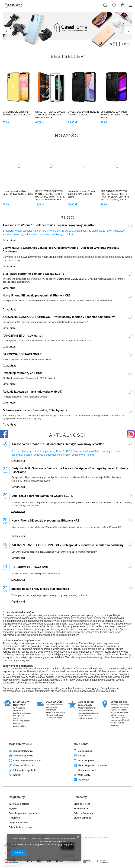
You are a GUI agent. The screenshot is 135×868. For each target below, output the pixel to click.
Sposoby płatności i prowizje (23, 813)
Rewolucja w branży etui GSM (22, 373)
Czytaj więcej (9, 240)
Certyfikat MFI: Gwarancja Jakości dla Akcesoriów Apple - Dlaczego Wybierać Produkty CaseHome (61, 250)
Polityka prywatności (19, 822)
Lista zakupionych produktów (93, 765)
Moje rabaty (84, 775)
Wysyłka (13, 808)
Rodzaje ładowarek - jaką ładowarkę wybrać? (33, 392)
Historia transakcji (87, 770)
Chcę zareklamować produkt (28, 761)
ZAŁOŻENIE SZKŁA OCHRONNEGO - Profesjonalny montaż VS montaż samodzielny (59, 317)
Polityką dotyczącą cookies (25, 842)
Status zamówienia (23, 751)
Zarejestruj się (85, 751)
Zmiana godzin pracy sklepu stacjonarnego (40, 589)
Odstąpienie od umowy (20, 827)
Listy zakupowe (86, 761)
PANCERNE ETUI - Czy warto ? (23, 336)
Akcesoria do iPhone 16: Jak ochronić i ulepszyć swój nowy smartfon (49, 225)
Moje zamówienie (20, 744)
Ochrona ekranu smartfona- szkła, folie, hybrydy (35, 410)
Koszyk (82, 756)
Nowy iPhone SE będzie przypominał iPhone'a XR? (37, 296)
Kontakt (17, 775)
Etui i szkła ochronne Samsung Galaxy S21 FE (33, 274)
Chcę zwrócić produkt (24, 765)
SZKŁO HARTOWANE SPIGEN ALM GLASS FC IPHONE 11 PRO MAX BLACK (50, 115)
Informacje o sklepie (19, 804)
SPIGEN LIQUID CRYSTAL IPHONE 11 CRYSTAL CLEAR (17, 113)
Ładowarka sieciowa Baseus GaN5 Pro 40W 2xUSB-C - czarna (81, 194)
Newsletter (83, 780)
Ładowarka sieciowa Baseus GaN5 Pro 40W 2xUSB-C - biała (18, 193)
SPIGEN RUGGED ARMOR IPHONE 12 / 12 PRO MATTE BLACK (115, 115)
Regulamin (14, 818)
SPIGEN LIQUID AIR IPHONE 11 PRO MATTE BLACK (84, 113)
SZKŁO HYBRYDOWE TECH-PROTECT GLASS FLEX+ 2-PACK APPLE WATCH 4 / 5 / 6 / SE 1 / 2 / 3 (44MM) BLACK (116, 195)
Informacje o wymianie (25, 770)
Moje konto (81, 744)
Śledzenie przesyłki (23, 756)
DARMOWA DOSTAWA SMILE (22, 354)
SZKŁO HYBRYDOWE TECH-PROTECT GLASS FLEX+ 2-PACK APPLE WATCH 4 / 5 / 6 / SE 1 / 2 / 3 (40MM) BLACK (50, 195)
